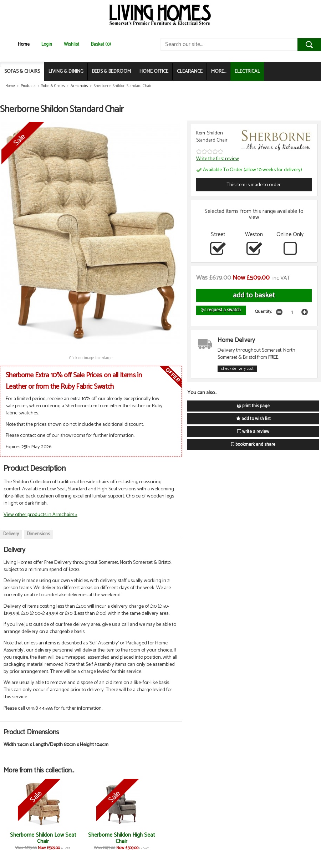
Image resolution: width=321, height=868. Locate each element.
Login (47, 44)
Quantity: (263, 312)
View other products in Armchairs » (40, 515)
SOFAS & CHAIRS (22, 72)
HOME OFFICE (154, 72)
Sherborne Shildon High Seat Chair (121, 838)
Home (24, 44)
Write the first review (218, 159)
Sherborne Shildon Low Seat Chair (43, 838)
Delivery (11, 534)
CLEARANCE (190, 72)
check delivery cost (237, 369)
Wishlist (72, 44)
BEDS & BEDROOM (111, 72)
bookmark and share (253, 445)
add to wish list (253, 419)
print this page (253, 406)
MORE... (219, 72)
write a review (253, 432)
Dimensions (38, 534)
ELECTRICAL (247, 72)
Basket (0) (101, 44)
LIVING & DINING (66, 72)
